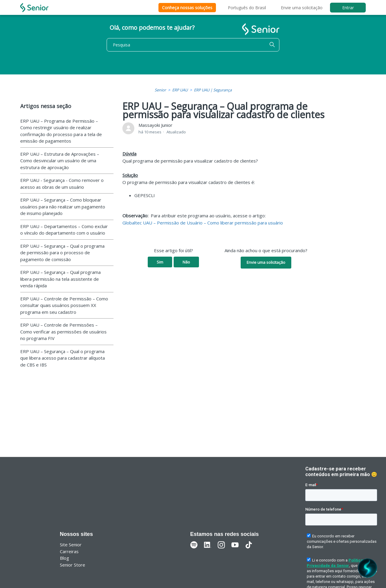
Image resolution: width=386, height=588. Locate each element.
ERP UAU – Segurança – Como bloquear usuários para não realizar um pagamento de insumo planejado (63, 206)
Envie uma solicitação (302, 8)
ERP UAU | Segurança (213, 90)
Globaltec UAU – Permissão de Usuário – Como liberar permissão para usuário (203, 223)
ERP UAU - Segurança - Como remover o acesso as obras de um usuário (62, 184)
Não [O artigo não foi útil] (186, 262)
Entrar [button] (348, 8)
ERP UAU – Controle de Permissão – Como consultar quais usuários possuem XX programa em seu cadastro (64, 305)
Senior (160, 90)
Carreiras (69, 551)
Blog (64, 558)
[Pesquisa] (193, 45)
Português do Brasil (247, 8)
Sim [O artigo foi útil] (160, 262)
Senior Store (73, 565)
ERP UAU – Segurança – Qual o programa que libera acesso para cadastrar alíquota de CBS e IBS (63, 358)
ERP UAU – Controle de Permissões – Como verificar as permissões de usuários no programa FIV (63, 332)
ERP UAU (180, 90)
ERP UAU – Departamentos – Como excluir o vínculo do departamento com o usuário (64, 230)
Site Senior (71, 545)
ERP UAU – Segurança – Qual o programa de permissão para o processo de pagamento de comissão (62, 253)
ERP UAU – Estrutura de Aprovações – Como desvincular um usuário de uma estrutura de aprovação (60, 161)
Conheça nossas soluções (187, 8)
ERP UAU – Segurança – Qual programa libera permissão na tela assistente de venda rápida (60, 279)
